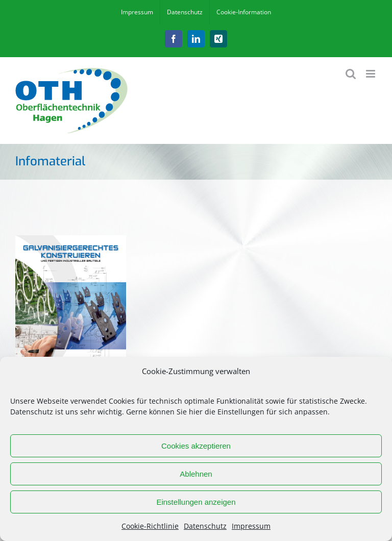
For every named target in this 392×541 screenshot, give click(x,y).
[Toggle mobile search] (351, 74)
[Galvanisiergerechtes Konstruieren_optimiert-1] (71, 239)
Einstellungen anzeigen (196, 502)
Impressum (251, 526)
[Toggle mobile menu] (371, 74)
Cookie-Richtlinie (150, 526)
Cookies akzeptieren (196, 446)
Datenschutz (205, 526)
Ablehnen (196, 474)
